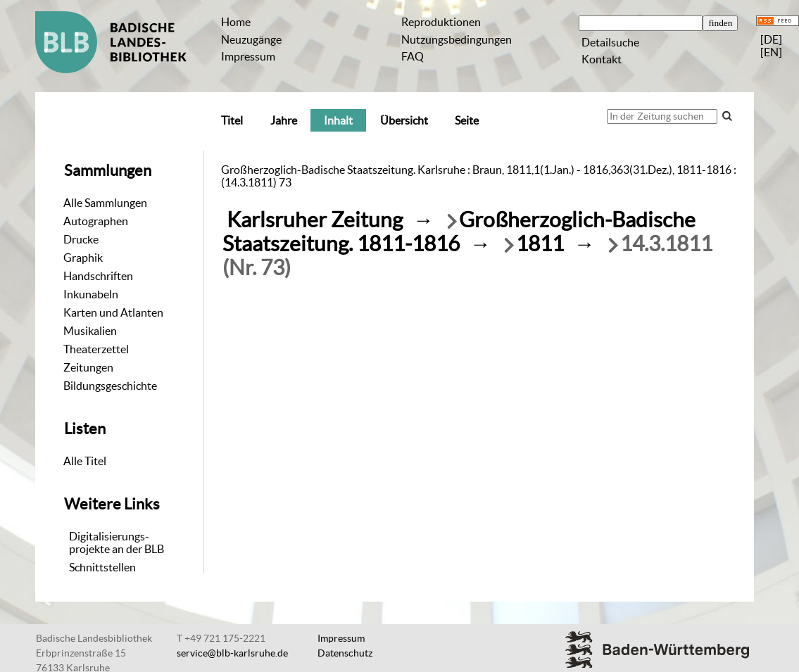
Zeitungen (88, 367)
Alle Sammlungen (105, 203)
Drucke (81, 239)
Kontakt (602, 59)
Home (236, 22)
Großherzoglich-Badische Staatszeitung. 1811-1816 (459, 232)
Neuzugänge (251, 39)
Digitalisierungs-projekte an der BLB (117, 543)
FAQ (413, 56)
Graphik (83, 258)
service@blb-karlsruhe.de (232, 653)
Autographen (96, 221)
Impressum (248, 56)
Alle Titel (85, 461)
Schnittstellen (102, 567)
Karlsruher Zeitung (315, 220)
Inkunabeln (91, 294)
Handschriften (98, 276)
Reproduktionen (441, 22)
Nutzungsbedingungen (457, 39)
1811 (540, 244)
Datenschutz (345, 653)
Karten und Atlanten (113, 312)
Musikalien (90, 331)
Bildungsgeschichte (110, 386)
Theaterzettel (96, 349)
